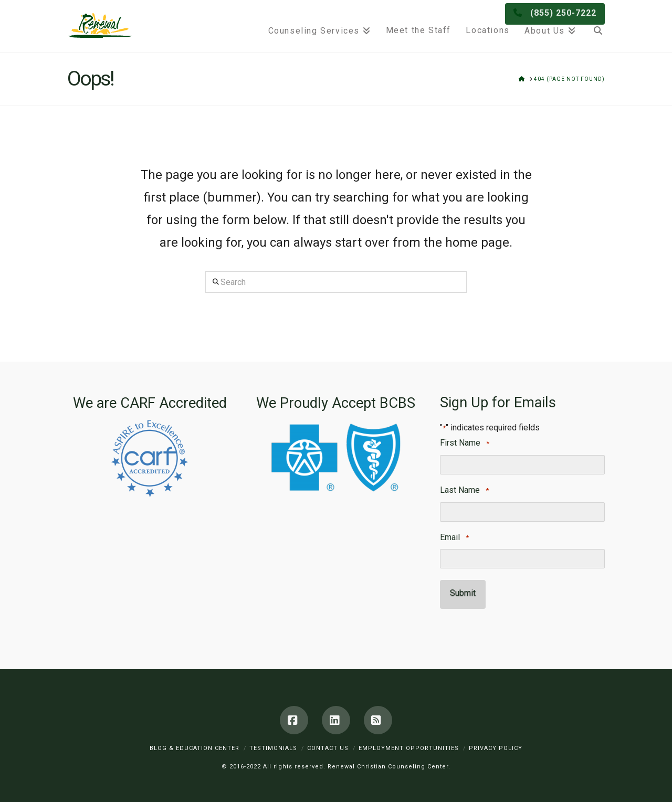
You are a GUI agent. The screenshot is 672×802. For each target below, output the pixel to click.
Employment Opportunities (409, 743)
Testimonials (273, 743)
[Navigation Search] (594, 26)
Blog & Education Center (195, 743)
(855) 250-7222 (563, 9)
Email (454, 538)
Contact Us (328, 743)
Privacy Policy (496, 743)
